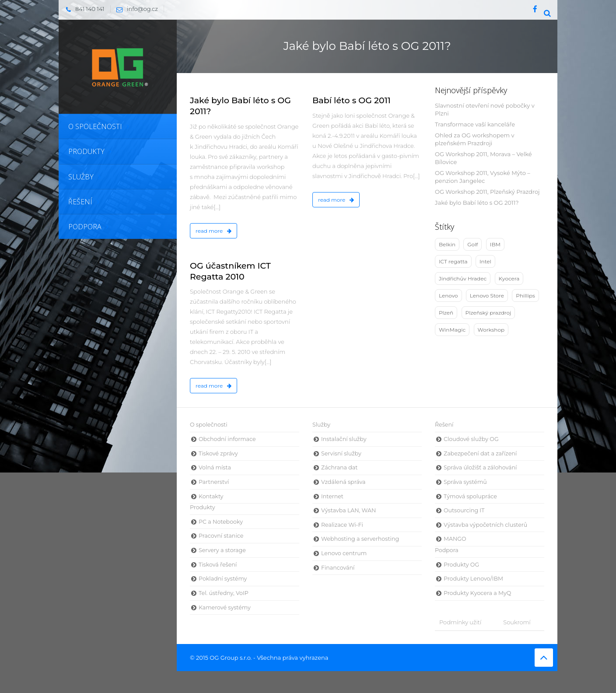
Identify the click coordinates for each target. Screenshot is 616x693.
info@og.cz (135, 9)
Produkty (203, 507)
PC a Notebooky (221, 522)
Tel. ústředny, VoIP (224, 593)
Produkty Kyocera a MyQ (477, 593)
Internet (332, 496)
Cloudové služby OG (471, 439)
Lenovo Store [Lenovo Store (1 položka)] (487, 296)
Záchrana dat (339, 467)
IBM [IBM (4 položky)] (495, 244)
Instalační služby (344, 439)
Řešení (444, 425)
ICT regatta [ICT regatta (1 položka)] (453, 261)
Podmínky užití (460, 622)
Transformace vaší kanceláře (475, 124)
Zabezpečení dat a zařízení (480, 453)
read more (213, 231)
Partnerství (214, 482)
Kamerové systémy (225, 607)
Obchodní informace (227, 439)
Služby (321, 425)
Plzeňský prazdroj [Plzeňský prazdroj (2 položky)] (488, 313)
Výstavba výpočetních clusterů (485, 525)
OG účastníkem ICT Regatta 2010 (230, 271)
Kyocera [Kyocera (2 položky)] (509, 278)
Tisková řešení (218, 565)
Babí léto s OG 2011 (352, 100)
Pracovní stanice (221, 536)
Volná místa (215, 467)
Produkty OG (461, 565)
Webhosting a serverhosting (360, 539)
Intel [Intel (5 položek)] (485, 261)
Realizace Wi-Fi (342, 525)
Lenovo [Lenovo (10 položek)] (448, 296)
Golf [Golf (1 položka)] (472, 244)
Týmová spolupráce (470, 496)
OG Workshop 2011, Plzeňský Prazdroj (487, 192)
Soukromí (517, 622)
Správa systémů (465, 482)
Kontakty (211, 496)
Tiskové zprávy (218, 453)
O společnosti (209, 425)
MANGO (455, 539)
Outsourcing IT (464, 510)
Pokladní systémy (223, 579)
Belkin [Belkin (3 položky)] (447, 244)
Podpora (447, 550)
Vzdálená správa (343, 482)
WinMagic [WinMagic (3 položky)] (452, 330)
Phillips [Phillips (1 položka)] (525, 296)
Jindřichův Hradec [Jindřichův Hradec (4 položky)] (463, 278)
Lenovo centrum (344, 553)
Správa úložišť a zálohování (480, 467)
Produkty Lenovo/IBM (473, 579)
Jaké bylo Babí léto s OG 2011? (477, 203)
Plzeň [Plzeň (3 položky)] (446, 313)
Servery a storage (222, 550)
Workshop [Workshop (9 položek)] (491, 330)
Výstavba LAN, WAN (348, 510)
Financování (338, 568)
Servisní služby (341, 453)
